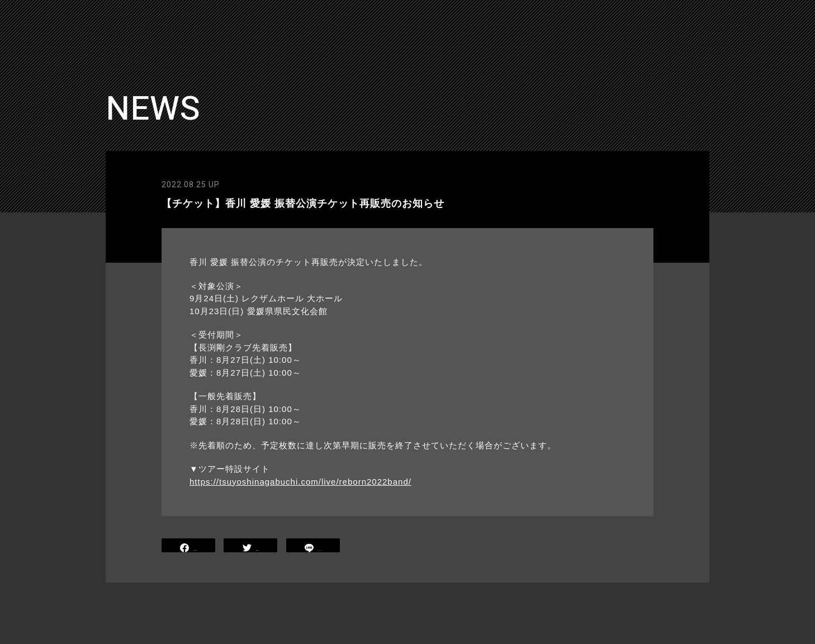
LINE (313, 546)
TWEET (251, 546)
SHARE (188, 546)
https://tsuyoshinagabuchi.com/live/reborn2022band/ (300, 482)
